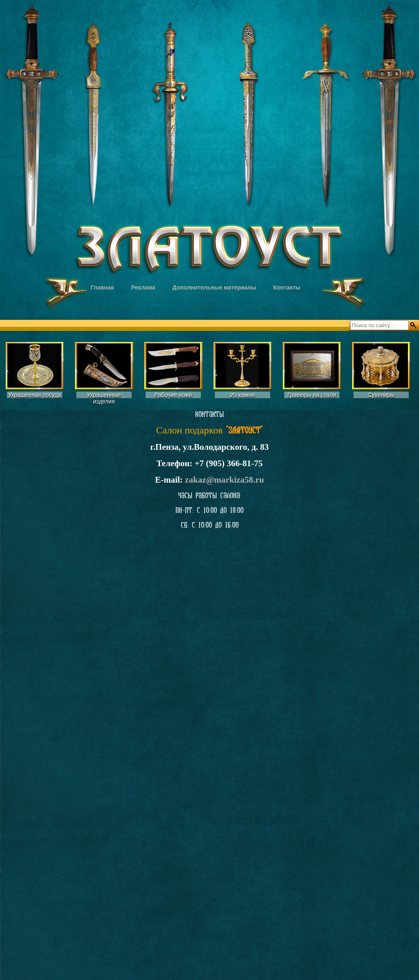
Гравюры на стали (312, 395)
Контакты (287, 287)
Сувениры (381, 395)
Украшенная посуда (35, 395)
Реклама (143, 287)
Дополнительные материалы (214, 287)
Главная (102, 287)
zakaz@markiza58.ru (224, 480)
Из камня (243, 395)
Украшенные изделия (104, 398)
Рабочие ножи (173, 395)
